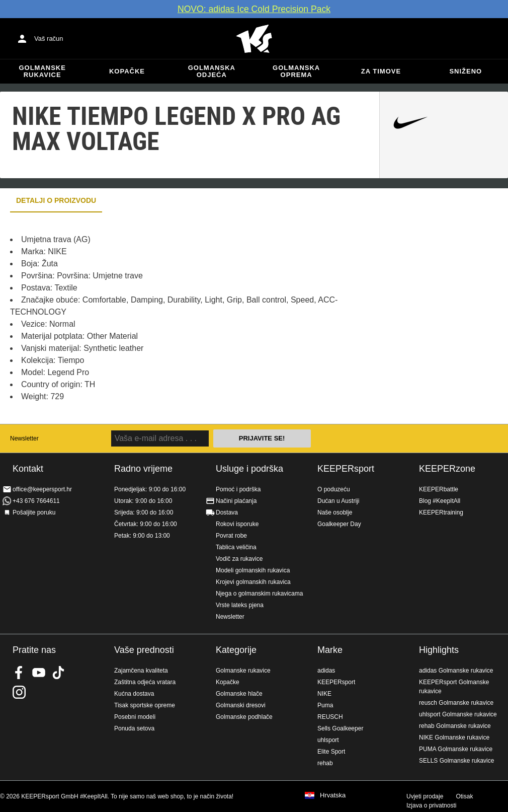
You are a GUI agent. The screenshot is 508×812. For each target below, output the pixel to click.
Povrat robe (231, 536)
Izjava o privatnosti (431, 805)
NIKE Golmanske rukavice (454, 737)
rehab (325, 763)
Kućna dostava (134, 694)
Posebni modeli (135, 717)
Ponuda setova (134, 728)
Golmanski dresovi (241, 705)
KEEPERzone (447, 469)
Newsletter (24, 438)
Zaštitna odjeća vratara (145, 682)
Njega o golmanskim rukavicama (259, 594)
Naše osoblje (335, 512)
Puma (325, 705)
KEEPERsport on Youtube (39, 673)
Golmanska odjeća (212, 71)
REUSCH (330, 717)
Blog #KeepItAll (440, 501)
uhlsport (328, 740)
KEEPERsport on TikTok (58, 673)
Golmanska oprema (296, 71)
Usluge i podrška (249, 469)
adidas (326, 671)
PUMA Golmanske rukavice (456, 749)
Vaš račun (49, 39)
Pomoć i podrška (238, 489)
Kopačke (127, 71)
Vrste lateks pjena (240, 605)
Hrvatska (333, 795)
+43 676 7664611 (36, 501)
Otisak (464, 796)
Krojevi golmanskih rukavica (253, 582)
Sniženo (465, 71)
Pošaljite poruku (34, 512)
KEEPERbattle (439, 489)
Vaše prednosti (144, 650)
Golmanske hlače (239, 694)
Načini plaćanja (236, 501)
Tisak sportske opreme (145, 705)
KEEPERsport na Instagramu (19, 692)
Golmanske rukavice (42, 71)
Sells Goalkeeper (340, 728)
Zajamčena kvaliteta (141, 671)
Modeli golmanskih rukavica (253, 570)
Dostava (227, 512)
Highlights (439, 650)
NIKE (324, 694)
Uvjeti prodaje (425, 796)
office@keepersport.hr (42, 489)
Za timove (381, 71)
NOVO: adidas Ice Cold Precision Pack (254, 9)
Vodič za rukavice (239, 559)
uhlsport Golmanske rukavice (458, 714)
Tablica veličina (236, 547)
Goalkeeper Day (339, 524)
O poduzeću (334, 489)
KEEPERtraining (441, 512)
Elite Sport (331, 752)
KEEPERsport (346, 469)
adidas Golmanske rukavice (456, 671)
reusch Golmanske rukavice (456, 703)
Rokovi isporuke (237, 524)
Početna (254, 39)
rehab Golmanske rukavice (455, 726)
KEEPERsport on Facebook (19, 673)
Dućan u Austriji (338, 501)
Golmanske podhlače (244, 717)
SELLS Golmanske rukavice (456, 761)
